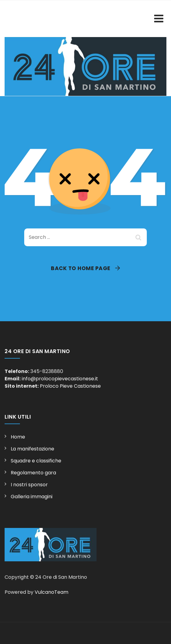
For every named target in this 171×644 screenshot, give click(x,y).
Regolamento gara (33, 473)
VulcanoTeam (51, 592)
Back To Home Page (81, 268)
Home (18, 437)
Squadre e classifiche (36, 461)
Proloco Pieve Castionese (70, 386)
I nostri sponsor (29, 485)
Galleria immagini (32, 497)
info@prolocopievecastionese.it (60, 379)
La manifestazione (32, 449)
